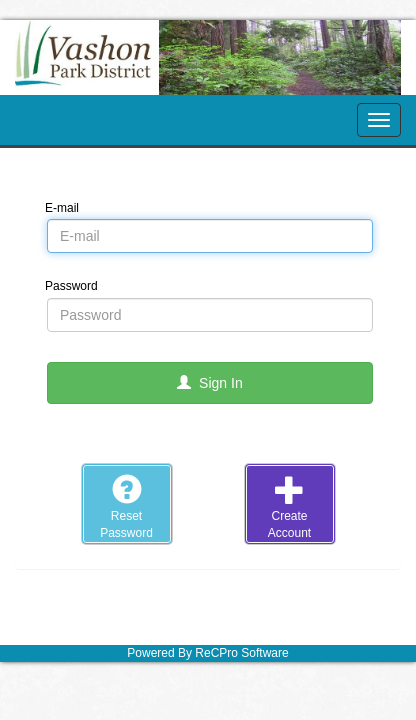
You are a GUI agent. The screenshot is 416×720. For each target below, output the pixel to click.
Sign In (209, 383)
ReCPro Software (241, 653)
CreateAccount (289, 507)
